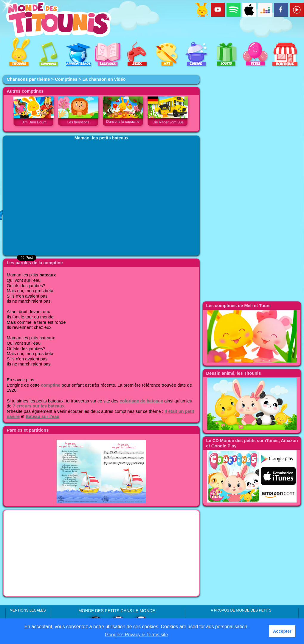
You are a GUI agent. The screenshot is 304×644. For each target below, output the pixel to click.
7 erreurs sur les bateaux (39, 406)
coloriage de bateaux (141, 401)
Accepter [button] (282, 631)
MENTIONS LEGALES (28, 610)
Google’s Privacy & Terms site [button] (137, 635)
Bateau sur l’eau (42, 416)
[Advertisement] (101, 553)
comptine (51, 385)
